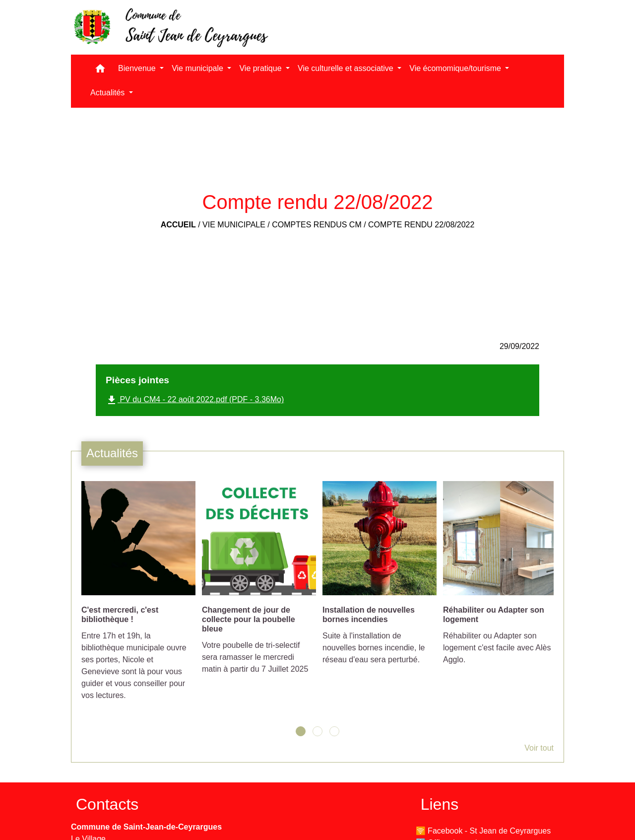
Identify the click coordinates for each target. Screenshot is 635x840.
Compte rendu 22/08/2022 (421, 225)
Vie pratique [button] (261, 68)
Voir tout (539, 748)
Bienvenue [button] (138, 68)
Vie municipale (234, 225)
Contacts (107, 804)
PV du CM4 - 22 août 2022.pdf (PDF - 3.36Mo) (195, 400)
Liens (440, 804)
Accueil (178, 225)
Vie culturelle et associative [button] (347, 68)
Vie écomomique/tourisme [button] (456, 68)
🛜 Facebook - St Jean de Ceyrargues (483, 831)
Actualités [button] (109, 93)
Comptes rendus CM (317, 225)
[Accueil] (170, 27)
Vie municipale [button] (198, 68)
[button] (100, 71)
